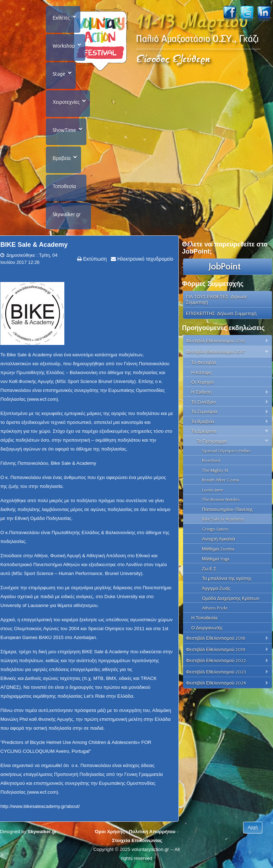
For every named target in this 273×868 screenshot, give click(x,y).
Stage (59, 74)
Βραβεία (62, 158)
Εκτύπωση (94, 259)
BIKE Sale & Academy (34, 245)
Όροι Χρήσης (109, 832)
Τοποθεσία (64, 186)
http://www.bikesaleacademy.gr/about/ (40, 806)
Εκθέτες (61, 18)
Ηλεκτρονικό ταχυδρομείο (144, 259)
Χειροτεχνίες (66, 102)
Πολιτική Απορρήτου (152, 832)
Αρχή (253, 827)
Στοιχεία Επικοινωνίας (137, 840)
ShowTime (64, 130)
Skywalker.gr (67, 214)
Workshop (64, 46)
